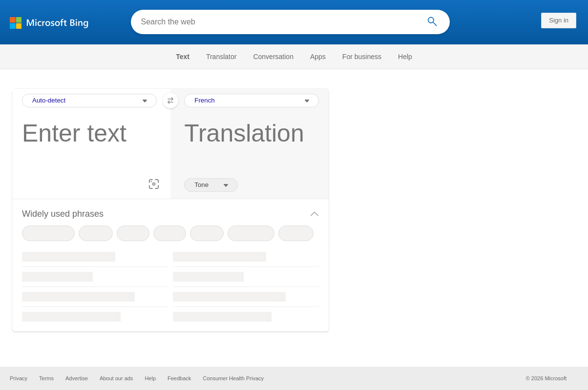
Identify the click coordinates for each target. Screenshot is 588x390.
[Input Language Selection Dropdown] (89, 101)
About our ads (116, 378)
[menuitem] (188, 57)
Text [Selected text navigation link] (183, 57)
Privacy (19, 378)
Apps (318, 57)
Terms (46, 378)
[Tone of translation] (211, 185)
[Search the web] (278, 22)
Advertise (77, 378)
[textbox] (86, 148)
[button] (154, 184)
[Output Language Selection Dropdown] (252, 101)
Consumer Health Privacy (233, 378)
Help (405, 57)
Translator (221, 57)
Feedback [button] (179, 378)
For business (362, 57)
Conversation (273, 57)
